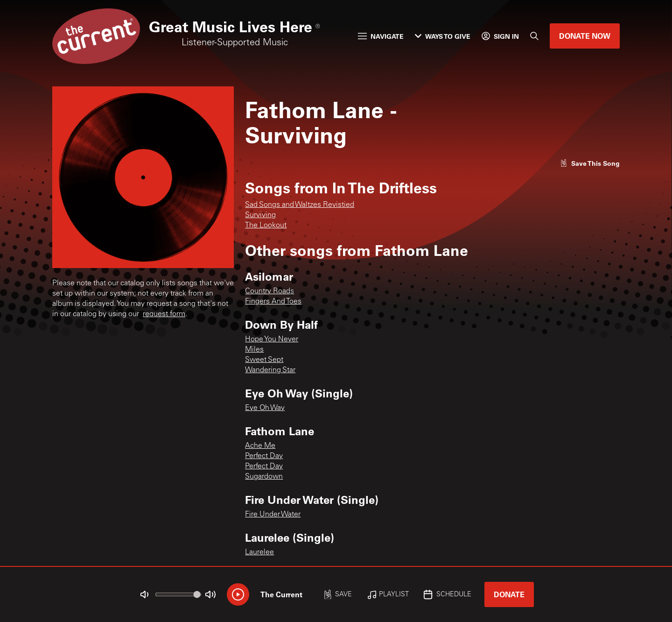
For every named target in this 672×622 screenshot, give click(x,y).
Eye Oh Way (265, 408)
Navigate (381, 36)
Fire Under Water (273, 515)
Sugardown (264, 477)
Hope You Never (272, 339)
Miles (254, 350)
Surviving (260, 215)
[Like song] (590, 163)
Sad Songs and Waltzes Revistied (300, 205)
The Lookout (266, 226)
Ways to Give (443, 36)
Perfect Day (264, 456)
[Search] (534, 36)
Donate (509, 594)
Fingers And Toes (273, 302)
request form (164, 314)
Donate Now (585, 36)
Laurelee (259, 552)
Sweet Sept (264, 360)
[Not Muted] (145, 594)
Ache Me (260, 446)
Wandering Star (270, 370)
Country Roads (269, 291)
